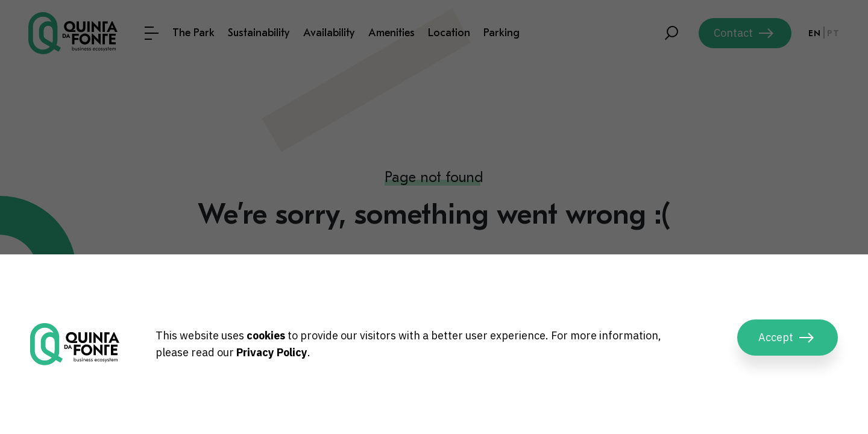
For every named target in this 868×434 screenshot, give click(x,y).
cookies (266, 335)
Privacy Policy (272, 352)
